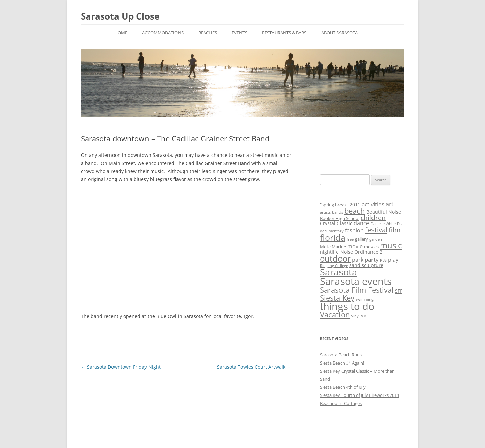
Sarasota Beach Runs (341, 355)
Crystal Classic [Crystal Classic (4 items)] (336, 223)
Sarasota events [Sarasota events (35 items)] (356, 281)
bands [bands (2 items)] (337, 212)
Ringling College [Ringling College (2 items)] (334, 266)
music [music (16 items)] (391, 245)
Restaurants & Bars (284, 33)
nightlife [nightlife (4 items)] (329, 252)
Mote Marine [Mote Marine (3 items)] (333, 247)
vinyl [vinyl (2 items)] (355, 316)
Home (121, 33)
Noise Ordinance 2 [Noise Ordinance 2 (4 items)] (361, 252)
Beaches (208, 33)
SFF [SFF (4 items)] (399, 291)
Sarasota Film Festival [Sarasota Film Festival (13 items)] (357, 290)
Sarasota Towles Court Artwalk (254, 367)
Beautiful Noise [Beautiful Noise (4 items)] (384, 212)
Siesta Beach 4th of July (343, 387)
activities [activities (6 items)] (373, 204)
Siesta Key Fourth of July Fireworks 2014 (360, 395)
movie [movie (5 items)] (355, 246)
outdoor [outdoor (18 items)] (335, 258)
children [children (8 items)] (373, 218)
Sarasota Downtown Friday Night (121, 367)
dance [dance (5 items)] (361, 223)
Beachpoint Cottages (341, 403)
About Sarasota (339, 33)
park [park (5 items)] (358, 260)
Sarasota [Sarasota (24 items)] (338, 272)
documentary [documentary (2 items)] (332, 231)
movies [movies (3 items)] (371, 247)
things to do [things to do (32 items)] (347, 306)
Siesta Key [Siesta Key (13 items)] (337, 298)
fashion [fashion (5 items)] (354, 230)
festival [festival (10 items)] (376, 230)
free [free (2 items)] (350, 239)
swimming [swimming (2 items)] (365, 299)
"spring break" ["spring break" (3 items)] (334, 205)
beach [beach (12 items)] (355, 211)
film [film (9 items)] (395, 230)
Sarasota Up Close (120, 16)
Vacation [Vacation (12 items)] (335, 315)
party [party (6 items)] (372, 259)
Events (239, 33)
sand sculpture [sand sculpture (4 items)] (366, 265)
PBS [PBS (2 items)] (383, 260)
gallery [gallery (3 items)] (362, 239)
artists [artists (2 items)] (325, 212)
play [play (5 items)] (393, 260)
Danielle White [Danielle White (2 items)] (383, 224)
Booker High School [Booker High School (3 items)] (340, 218)
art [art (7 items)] (390, 204)
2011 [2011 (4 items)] (355, 204)
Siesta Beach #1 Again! (342, 363)
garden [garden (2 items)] (376, 239)
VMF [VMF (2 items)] (365, 316)
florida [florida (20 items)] (333, 237)
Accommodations (163, 33)
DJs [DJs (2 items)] (400, 224)
